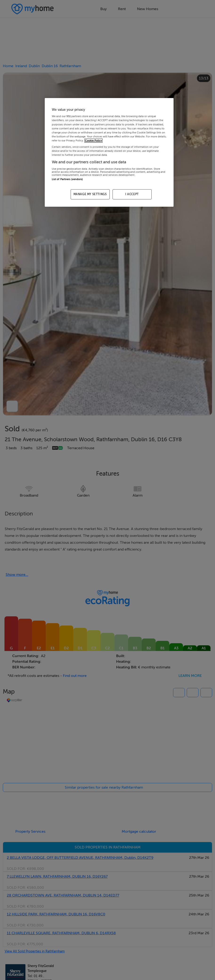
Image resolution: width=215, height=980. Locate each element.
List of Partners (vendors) (67, 179)
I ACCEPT (132, 194)
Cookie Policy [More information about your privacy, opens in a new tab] (93, 141)
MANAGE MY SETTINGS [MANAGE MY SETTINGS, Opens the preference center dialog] (90, 194)
